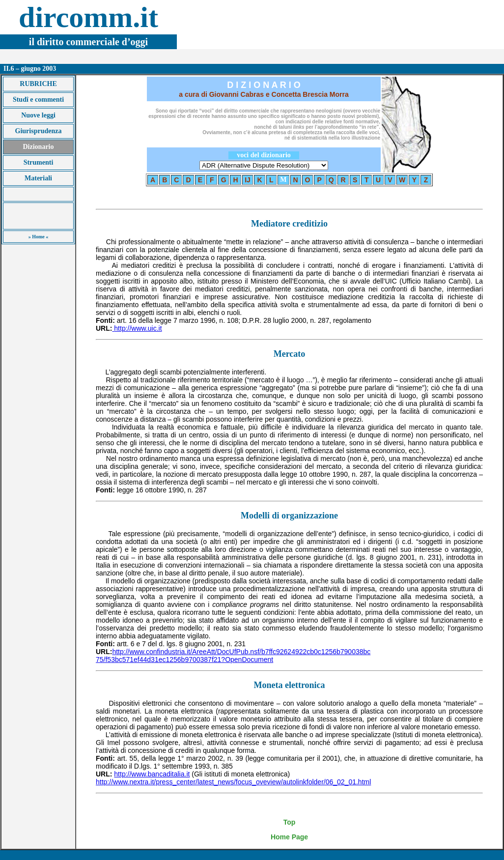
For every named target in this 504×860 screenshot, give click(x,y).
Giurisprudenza (39, 131)
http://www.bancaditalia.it (152, 774)
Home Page (289, 837)
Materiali (38, 178)
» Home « (39, 237)
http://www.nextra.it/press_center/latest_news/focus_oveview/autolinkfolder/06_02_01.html (233, 782)
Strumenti (39, 162)
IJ (248, 180)
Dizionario (39, 147)
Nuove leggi (38, 115)
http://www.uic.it (138, 328)
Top (290, 822)
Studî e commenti (38, 100)
